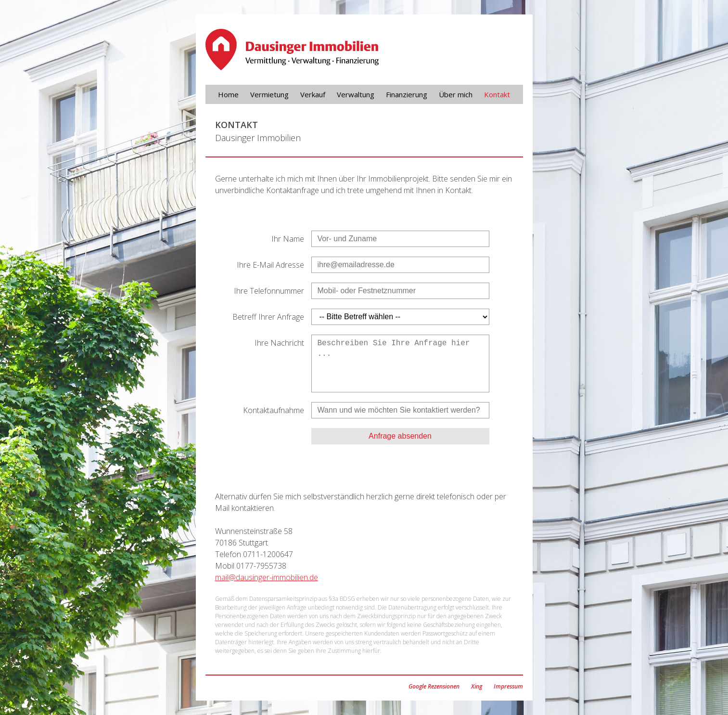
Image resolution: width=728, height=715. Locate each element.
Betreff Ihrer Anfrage (268, 317)
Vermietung (269, 94)
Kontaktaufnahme (274, 410)
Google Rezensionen (434, 686)
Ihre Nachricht (279, 343)
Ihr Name (288, 239)
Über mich (456, 94)
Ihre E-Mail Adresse (270, 265)
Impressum (508, 686)
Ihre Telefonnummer (269, 291)
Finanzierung (407, 94)
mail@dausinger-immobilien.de (267, 577)
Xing (477, 686)
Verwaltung (356, 94)
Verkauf (313, 94)
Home (228, 94)
